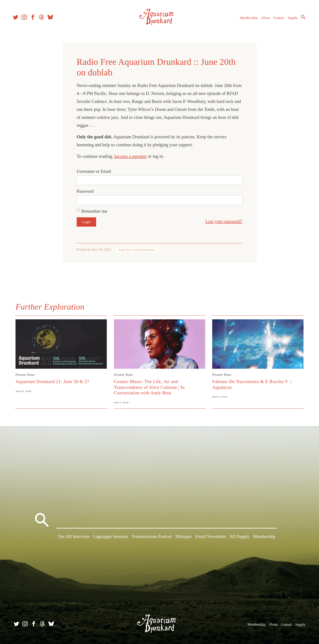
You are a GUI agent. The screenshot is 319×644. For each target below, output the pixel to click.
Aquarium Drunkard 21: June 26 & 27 (52, 382)
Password (85, 191)
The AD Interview (74, 537)
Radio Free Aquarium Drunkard (136, 250)
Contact (277, 20)
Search (301, 19)
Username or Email (94, 171)
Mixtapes (183, 537)
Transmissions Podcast (152, 537)
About (263, 20)
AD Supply (240, 537)
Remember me (94, 211)
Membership (247, 20)
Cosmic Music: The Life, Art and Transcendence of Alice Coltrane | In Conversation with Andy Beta (149, 387)
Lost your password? (224, 221)
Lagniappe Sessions (111, 537)
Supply (291, 20)
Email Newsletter (211, 537)
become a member (131, 156)
